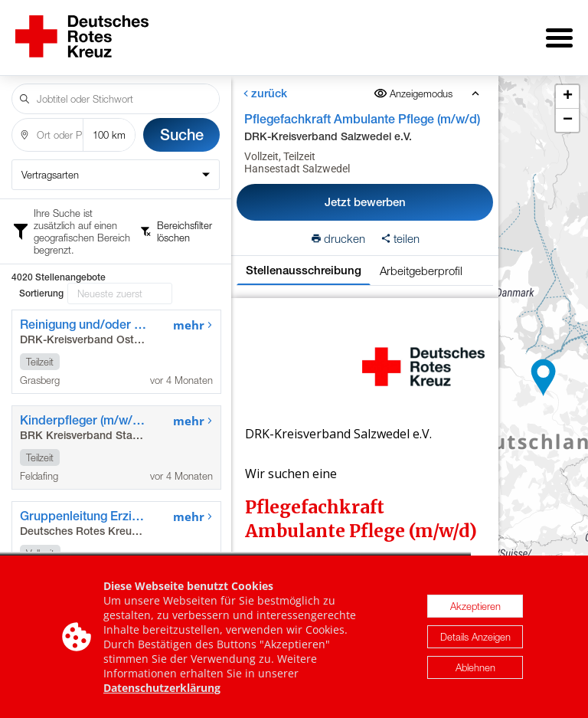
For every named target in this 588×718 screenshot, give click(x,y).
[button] (544, 372)
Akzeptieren (475, 606)
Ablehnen (475, 667)
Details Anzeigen (475, 637)
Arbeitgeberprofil (421, 260)
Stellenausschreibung (304, 259)
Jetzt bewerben (365, 191)
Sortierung (41, 218)
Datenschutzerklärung (162, 688)
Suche (182, 124)
